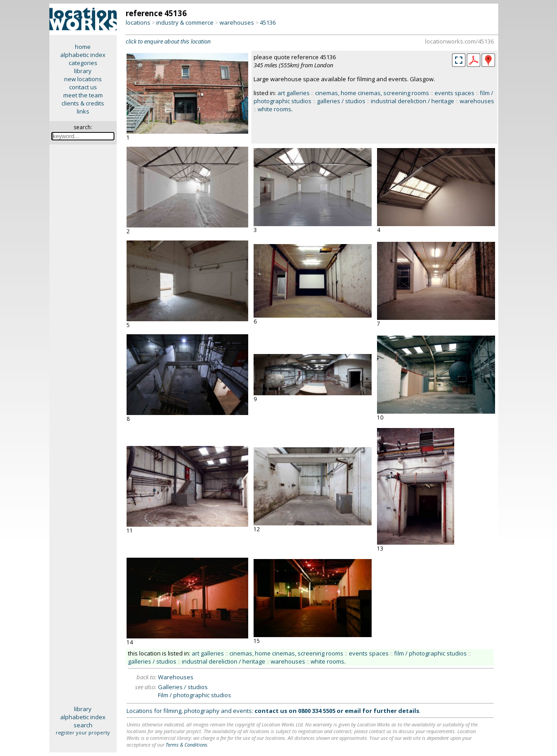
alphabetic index (83, 55)
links (83, 111)
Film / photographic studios (195, 695)
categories (83, 63)
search (83, 725)
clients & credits (83, 103)
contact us (83, 87)
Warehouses (176, 677)
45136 (268, 22)
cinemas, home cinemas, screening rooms (372, 93)
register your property (83, 732)
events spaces (454, 93)
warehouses (237, 22)
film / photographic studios (430, 653)
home (83, 47)
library (83, 71)
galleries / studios (341, 101)
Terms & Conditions (186, 745)
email (353, 711)
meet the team (83, 95)
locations (138, 22)
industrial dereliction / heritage (412, 101)
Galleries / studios (183, 687)
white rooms (274, 109)
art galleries (294, 93)
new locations (83, 79)
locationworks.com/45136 (459, 41)
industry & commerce (185, 22)
